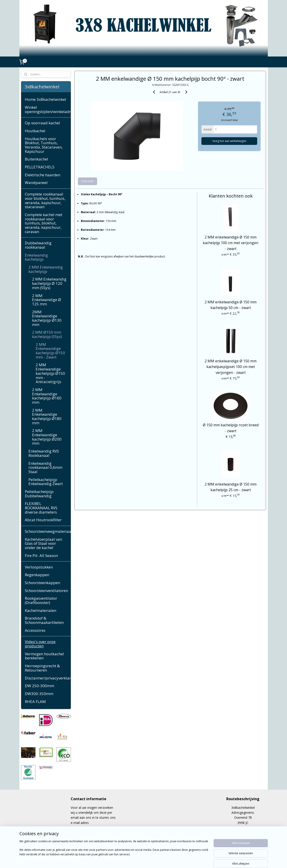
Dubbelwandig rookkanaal (38, 245)
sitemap (128, 860)
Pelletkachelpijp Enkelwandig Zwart (46, 482)
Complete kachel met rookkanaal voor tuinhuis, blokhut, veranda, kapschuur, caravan (44, 223)
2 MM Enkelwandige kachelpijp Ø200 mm (47, 437)
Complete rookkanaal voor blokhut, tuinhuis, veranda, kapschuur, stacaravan (45, 200)
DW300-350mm (39, 694)
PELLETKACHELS (40, 167)
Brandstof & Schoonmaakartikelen (44, 620)
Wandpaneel (36, 183)
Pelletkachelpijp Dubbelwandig (39, 494)
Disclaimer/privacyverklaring (48, 678)
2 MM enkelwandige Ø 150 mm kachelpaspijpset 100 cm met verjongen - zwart (231, 367)
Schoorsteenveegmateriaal (48, 531)
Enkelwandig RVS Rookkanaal (44, 453)
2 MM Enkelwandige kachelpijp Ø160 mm (47, 396)
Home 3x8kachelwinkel (45, 99)
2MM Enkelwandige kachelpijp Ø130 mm (47, 318)
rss (137, 860)
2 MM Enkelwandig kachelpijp (46, 269)
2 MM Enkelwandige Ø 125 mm (47, 300)
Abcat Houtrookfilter (43, 520)
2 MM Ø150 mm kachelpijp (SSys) (47, 334)
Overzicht (88, 181)
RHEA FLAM (35, 702)
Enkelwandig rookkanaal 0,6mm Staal (45, 467)
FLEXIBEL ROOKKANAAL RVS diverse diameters (41, 508)
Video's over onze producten (40, 644)
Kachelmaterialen (41, 610)
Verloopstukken (39, 567)
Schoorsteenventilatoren (46, 591)
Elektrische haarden (43, 175)
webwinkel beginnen (155, 860)
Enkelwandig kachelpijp (36, 257)
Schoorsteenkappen (42, 583)
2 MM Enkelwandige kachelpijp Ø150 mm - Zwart (50, 351)
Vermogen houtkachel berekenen (44, 656)
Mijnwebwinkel (194, 860)
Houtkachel (35, 131)
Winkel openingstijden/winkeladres (48, 109)
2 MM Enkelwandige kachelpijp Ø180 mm (47, 416)
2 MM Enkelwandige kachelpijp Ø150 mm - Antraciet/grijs (50, 373)
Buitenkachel (36, 159)
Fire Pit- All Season (41, 555)
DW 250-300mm (40, 686)
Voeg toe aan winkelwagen (229, 141)
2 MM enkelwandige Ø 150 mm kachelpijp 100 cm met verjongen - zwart (231, 243)
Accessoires (35, 630)
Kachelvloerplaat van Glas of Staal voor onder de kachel (43, 543)
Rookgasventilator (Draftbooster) (41, 600)
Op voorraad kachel (42, 123)
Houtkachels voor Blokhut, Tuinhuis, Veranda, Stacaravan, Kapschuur (44, 145)
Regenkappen (37, 575)
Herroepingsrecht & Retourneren (42, 668)
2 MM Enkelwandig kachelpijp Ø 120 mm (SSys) (49, 283)
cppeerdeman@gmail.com (90, 828)
